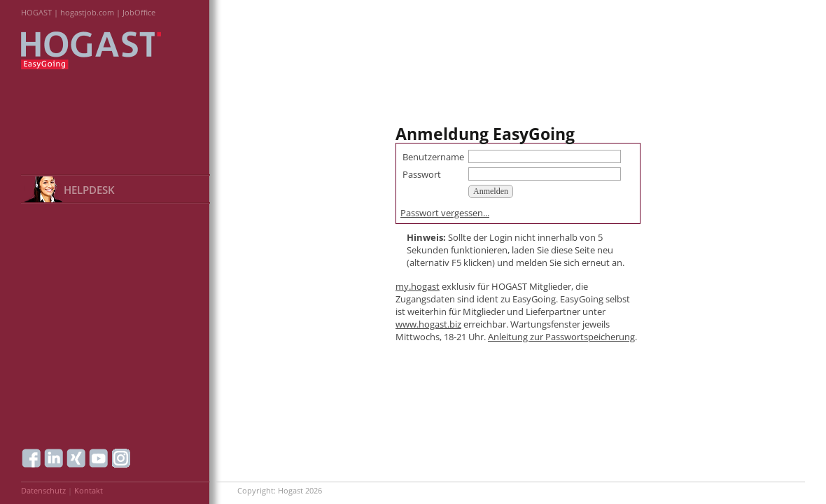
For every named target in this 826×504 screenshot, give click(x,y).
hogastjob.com (87, 12)
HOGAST (36, 12)
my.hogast (418, 286)
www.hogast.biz (428, 324)
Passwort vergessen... (445, 213)
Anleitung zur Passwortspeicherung (561, 337)
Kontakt (89, 490)
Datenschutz (43, 490)
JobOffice (139, 12)
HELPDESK (89, 190)
